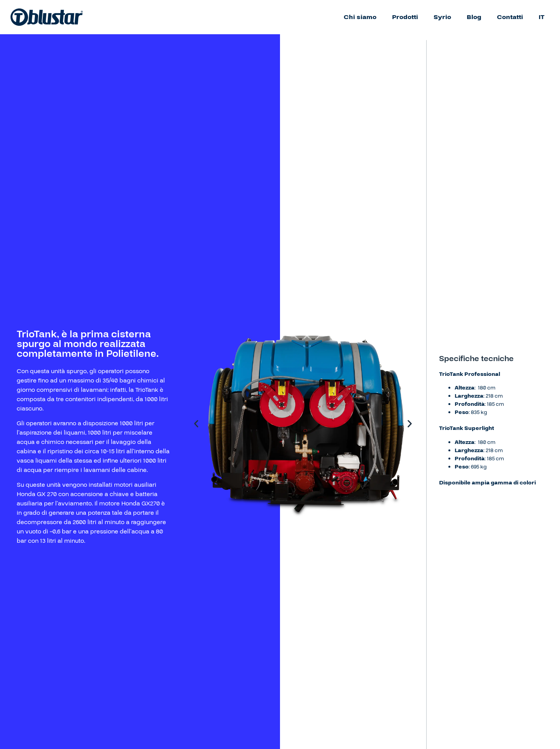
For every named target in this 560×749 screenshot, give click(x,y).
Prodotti (405, 17)
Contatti (510, 17)
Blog (474, 17)
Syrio (442, 17)
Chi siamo (360, 17)
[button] (196, 424)
